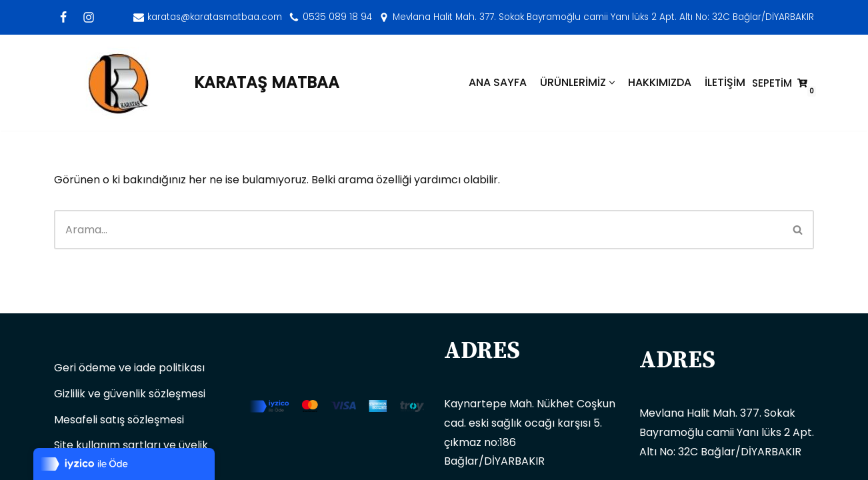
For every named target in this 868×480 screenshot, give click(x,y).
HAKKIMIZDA (660, 82)
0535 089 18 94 (337, 17)
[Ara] (418, 230)
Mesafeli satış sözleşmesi (119, 420)
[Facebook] (63, 17)
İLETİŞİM (725, 82)
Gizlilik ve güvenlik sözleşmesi (130, 394)
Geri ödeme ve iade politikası (129, 368)
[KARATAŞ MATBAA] (197, 83)
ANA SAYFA (498, 82)
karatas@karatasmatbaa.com (215, 17)
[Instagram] (89, 17)
